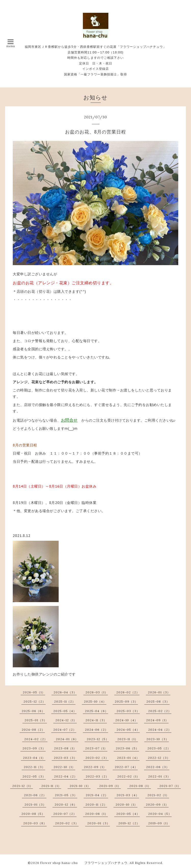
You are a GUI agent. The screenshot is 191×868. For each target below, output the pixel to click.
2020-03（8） (35, 823)
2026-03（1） (97, 692)
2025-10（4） (95, 701)
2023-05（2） (159, 748)
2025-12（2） (35, 701)
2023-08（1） (65, 748)
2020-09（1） (157, 804)
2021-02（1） (158, 795)
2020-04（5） (160, 814)
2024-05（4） (128, 730)
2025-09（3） (126, 701)
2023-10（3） (158, 739)
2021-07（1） (170, 786)
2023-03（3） (65, 758)
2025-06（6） (33, 711)
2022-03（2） (97, 776)
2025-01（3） (36, 720)
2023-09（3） (34, 748)
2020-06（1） (97, 814)
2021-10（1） (80, 786)
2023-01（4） (128, 758)
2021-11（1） (51, 786)
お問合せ (69, 420)
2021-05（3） (66, 795)
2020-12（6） (66, 804)
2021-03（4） (128, 795)
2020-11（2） (96, 804)
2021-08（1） (140, 786)
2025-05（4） (65, 711)
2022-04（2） (66, 776)
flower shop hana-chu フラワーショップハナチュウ (84, 863)
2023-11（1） (128, 739)
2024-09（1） (157, 720)
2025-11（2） (65, 701)
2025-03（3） (128, 711)
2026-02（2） (128, 692)
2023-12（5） (98, 739)
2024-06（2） (97, 730)
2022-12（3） (159, 758)
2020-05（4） (128, 814)
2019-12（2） (129, 823)
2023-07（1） (96, 748)
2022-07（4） (126, 767)
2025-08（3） (158, 701)
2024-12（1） (66, 720)
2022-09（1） (95, 767)
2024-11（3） (96, 720)
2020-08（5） (33, 814)
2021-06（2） (35, 795)
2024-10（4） (126, 720)
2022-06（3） (158, 767)
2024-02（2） (36, 739)
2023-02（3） (97, 758)
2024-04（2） (160, 730)
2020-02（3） (67, 823)
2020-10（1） (126, 804)
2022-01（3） (159, 776)
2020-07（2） (65, 814)
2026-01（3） (159, 692)
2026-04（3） (65, 692)
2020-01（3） (99, 823)
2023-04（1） (34, 758)
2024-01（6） (67, 739)
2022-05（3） (34, 776)
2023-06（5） (127, 748)
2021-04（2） (97, 795)
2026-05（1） (34, 692)
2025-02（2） (160, 711)
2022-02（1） (129, 776)
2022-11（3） (34, 767)
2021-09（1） (110, 786)
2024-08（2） (33, 730)
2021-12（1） (23, 786)
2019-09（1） (159, 823)
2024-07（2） (65, 730)
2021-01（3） (35, 804)
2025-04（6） (97, 711)
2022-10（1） (64, 767)
